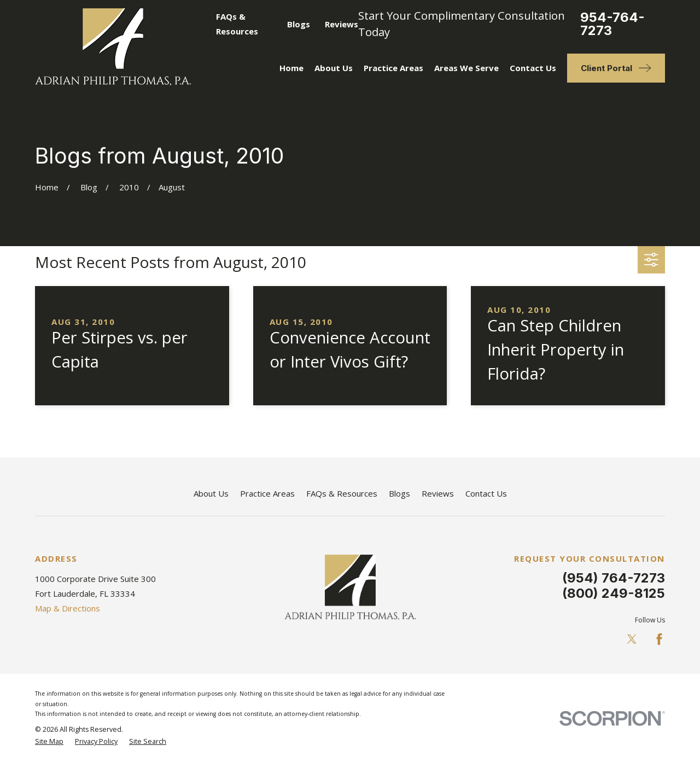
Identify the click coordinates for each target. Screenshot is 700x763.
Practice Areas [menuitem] (393, 68)
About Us (211, 493)
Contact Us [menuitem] (533, 68)
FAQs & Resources (342, 493)
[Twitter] (632, 639)
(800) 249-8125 (614, 593)
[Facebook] (659, 639)
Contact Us (486, 493)
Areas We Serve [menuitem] (466, 68)
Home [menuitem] (291, 68)
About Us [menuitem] (334, 68)
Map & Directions (68, 608)
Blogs (299, 24)
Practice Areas (267, 493)
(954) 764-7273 (614, 578)
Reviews (342, 24)
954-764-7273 (612, 24)
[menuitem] (49, 742)
